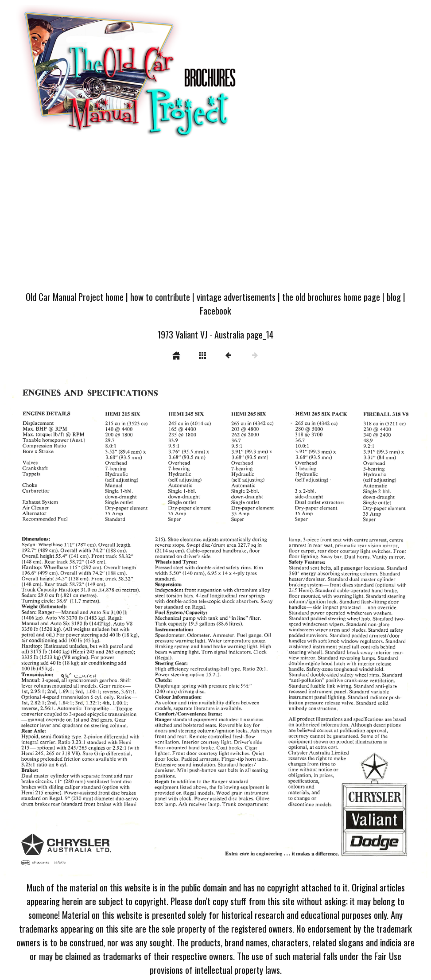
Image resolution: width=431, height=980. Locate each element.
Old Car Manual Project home (75, 297)
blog (394, 297)
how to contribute (160, 297)
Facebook (215, 310)
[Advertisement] (215, 218)
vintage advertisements (236, 297)
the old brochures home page (331, 297)
